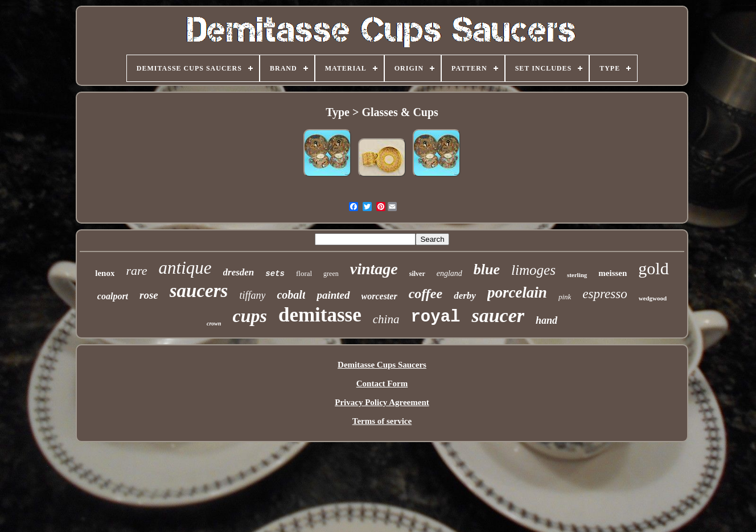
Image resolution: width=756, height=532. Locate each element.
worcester (379, 296)
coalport (113, 296)
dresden (239, 272)
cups (250, 316)
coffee (426, 294)
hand (547, 320)
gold (653, 268)
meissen (613, 273)
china (386, 319)
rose (149, 295)
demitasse (320, 315)
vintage (374, 269)
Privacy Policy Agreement (382, 402)
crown (214, 323)
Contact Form (382, 383)
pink (565, 297)
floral (304, 273)
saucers (199, 291)
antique (185, 268)
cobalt (291, 295)
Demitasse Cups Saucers (382, 365)
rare (136, 271)
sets (275, 274)
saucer (498, 316)
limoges (533, 270)
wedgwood (653, 298)
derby (465, 296)
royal (435, 317)
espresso (605, 294)
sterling (577, 275)
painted (333, 295)
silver (417, 274)
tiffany (252, 295)
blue (487, 269)
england (449, 273)
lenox (105, 273)
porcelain (517, 292)
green (331, 274)
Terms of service (382, 421)
